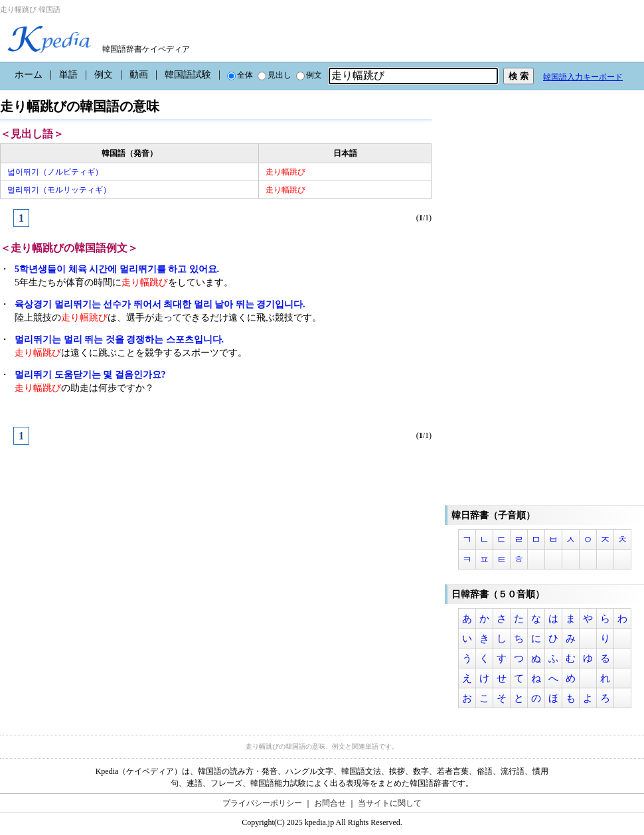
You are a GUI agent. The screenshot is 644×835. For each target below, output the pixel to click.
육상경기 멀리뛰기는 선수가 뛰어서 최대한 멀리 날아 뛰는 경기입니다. (160, 304)
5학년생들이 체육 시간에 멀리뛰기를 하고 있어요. (117, 269)
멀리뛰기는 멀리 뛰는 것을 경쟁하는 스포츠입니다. (119, 340)
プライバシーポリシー (262, 803)
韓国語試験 (188, 75)
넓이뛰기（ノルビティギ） (55, 172)
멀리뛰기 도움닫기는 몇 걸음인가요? (90, 375)
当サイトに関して (390, 803)
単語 (68, 75)
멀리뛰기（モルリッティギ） (59, 190)
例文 (104, 75)
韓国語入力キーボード (583, 77)
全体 (240, 75)
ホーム (29, 75)
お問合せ (330, 803)
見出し (275, 75)
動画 (139, 75)
